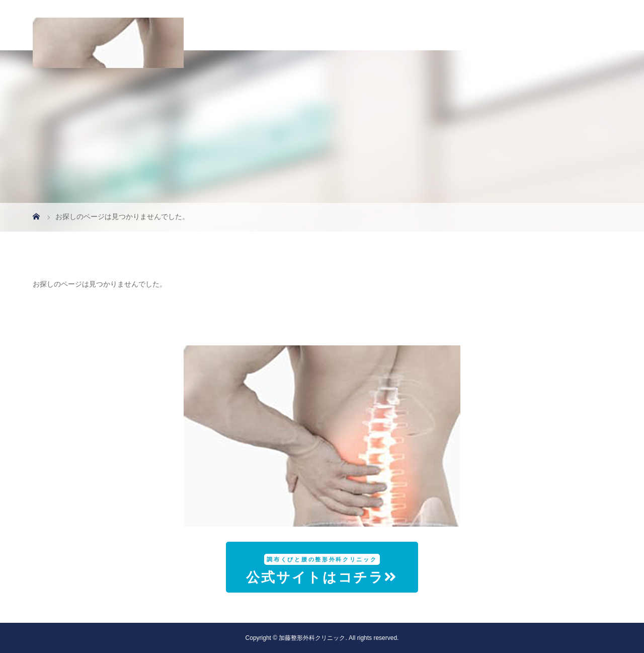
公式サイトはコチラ (322, 569)
